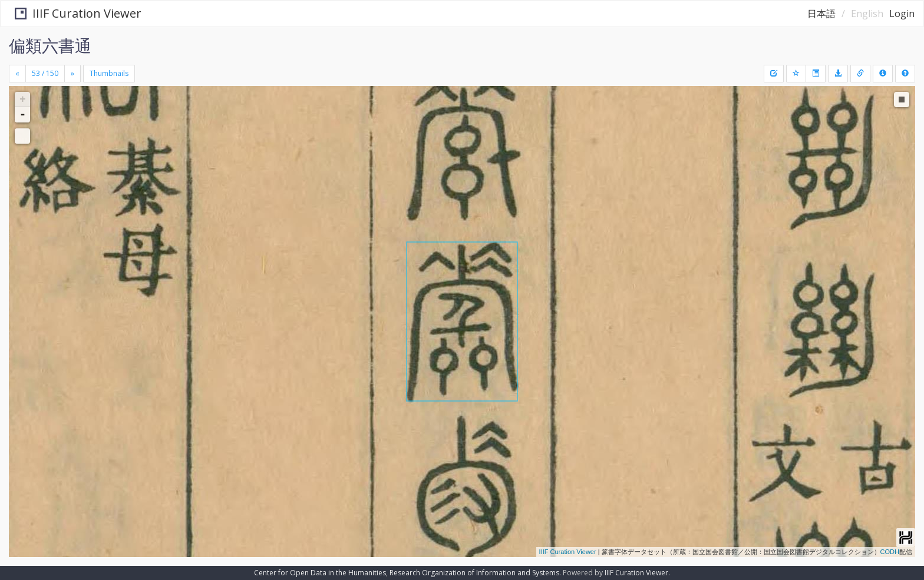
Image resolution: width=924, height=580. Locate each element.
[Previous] (17, 74)
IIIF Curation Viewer (73, 13)
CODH (890, 552)
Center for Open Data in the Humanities (320, 573)
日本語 (821, 14)
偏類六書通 (50, 45)
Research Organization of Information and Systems (474, 573)
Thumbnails (109, 73)
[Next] (72, 74)
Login (902, 14)
